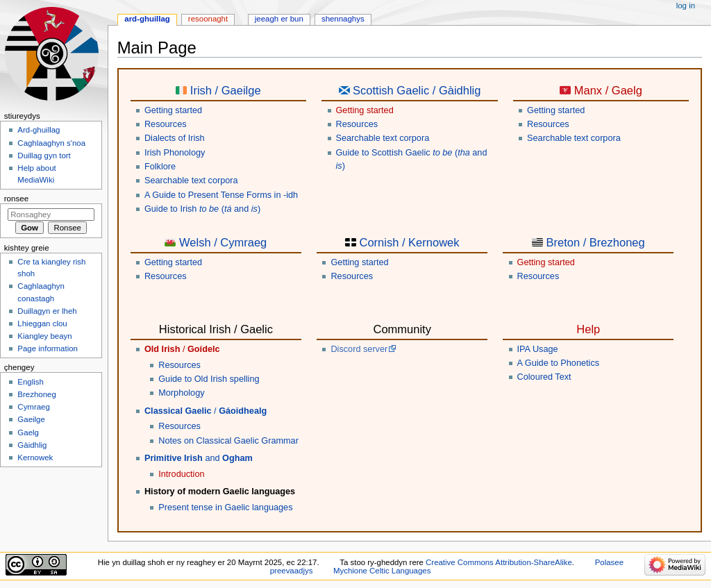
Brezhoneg (36, 394)
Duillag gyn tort (44, 156)
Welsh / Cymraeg (223, 242)
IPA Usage (538, 349)
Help (588, 329)
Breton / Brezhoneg (595, 242)
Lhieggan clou (42, 324)
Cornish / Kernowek (410, 242)
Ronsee (16, 199)
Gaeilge (31, 419)
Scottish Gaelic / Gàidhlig (417, 90)
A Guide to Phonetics (559, 363)
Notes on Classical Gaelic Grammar (228, 441)
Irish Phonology (175, 153)
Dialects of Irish (175, 138)
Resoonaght (208, 19)
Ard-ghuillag (147, 19)
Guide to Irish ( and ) (202, 209)
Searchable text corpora (191, 180)
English (31, 382)
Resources (166, 124)
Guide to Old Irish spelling (209, 379)
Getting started (173, 110)
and (199, 458)
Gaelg (28, 432)
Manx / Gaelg (608, 90)
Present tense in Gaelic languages (225, 507)
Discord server (359, 349)
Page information (48, 348)
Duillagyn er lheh (47, 311)
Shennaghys (343, 19)
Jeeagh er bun (279, 19)
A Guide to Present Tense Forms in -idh (221, 195)
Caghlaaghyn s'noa (51, 143)
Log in (686, 6)
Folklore (160, 167)
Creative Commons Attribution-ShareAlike (499, 562)
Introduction (181, 474)
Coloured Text (544, 377)
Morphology (181, 393)
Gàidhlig (32, 445)
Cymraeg (33, 407)
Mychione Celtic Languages (382, 571)
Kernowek (35, 457)
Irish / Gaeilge (226, 90)
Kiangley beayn (44, 336)
